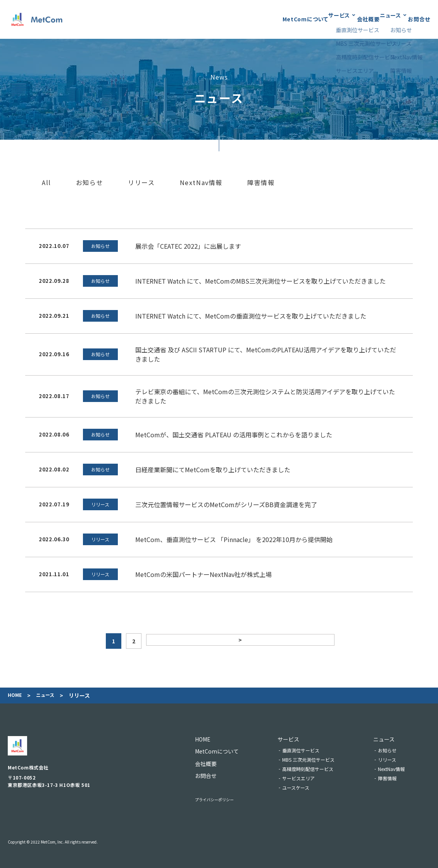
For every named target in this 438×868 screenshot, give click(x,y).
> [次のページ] (239, 641)
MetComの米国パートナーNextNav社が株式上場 (203, 574)
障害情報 (261, 183)
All (47, 183)
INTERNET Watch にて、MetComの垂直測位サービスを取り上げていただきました (251, 316)
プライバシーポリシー (222, 799)
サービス (298, 19)
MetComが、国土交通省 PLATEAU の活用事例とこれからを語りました (234, 435)
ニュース (377, 19)
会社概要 (341, 19)
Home (16, 696)
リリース (141, 183)
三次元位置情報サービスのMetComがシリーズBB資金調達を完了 (226, 504)
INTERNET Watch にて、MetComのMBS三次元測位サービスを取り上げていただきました (260, 281)
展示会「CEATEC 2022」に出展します (188, 246)
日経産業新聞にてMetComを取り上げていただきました (213, 470)
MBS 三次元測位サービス (319, 760)
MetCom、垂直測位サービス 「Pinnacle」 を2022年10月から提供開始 (234, 539)
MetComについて (250, 19)
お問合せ (419, 19)
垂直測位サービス (311, 750)
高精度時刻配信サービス (318, 769)
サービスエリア (309, 778)
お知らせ (90, 183)
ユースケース (306, 787)
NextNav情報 (201, 183)
